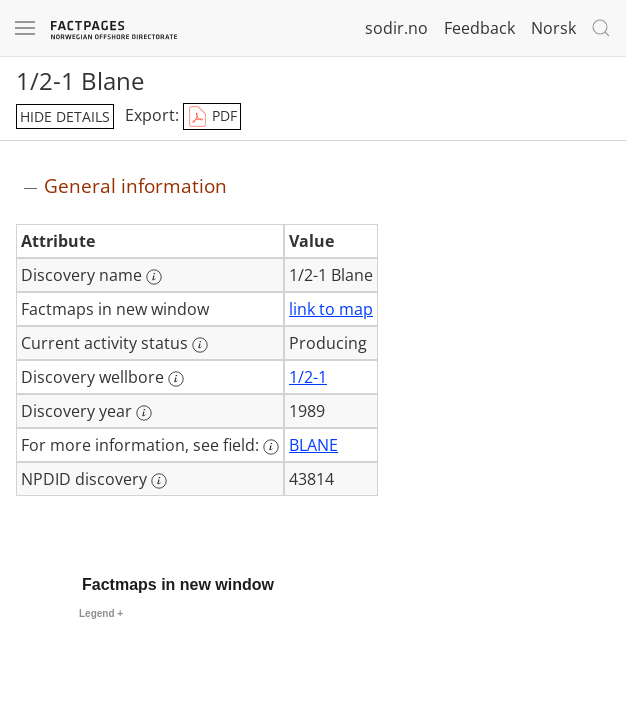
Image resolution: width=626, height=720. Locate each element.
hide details (65, 116)
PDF (212, 117)
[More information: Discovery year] (144, 413)
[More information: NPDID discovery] (159, 481)
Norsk (553, 28)
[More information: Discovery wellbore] (176, 379)
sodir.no (396, 28)
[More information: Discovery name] (154, 277)
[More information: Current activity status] (200, 345)
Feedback (479, 28)
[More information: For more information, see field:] (271, 447)
